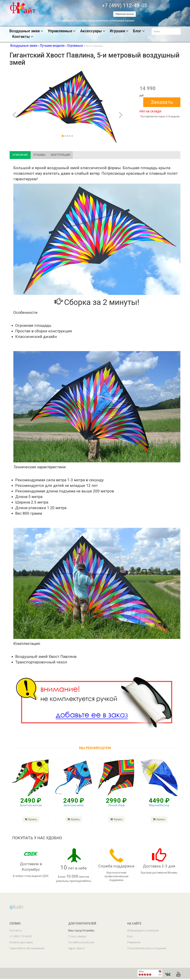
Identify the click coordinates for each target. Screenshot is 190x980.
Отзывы (47, 156)
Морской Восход (159, 806)
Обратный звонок (125, 14)
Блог (139, 31)
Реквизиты (134, 943)
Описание (23, 156)
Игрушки (119, 31)
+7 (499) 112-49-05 (125, 5)
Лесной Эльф (116, 806)
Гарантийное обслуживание (27, 949)
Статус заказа (77, 938)
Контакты (23, 37)
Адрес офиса (76, 949)
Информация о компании (143, 932)
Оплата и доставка (21, 943)
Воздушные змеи (26, 31)
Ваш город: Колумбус (81, 932)
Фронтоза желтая (31, 806)
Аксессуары (93, 31)
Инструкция (73, 156)
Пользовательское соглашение (147, 949)
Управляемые (62, 31)
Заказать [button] (162, 102)
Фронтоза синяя (74, 806)
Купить (31, 820)
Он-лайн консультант (81, 943)
